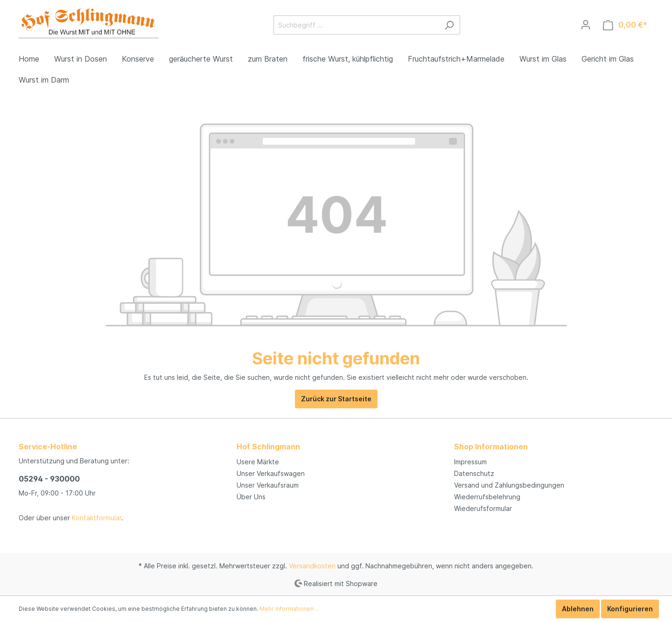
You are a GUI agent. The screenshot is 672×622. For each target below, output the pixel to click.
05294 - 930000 (49, 479)
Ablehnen (578, 609)
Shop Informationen (491, 447)
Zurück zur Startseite (336, 399)
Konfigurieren (630, 609)
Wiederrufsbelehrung (487, 497)
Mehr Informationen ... (289, 609)
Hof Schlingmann (268, 447)
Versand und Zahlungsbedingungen (509, 485)
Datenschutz (474, 473)
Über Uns (251, 497)
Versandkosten (312, 566)
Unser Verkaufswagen (271, 473)
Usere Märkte (258, 462)
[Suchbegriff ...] (356, 25)
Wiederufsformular (483, 508)
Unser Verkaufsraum (268, 485)
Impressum (470, 462)
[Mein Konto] (586, 25)
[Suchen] (449, 25)
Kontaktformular (97, 518)
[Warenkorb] (625, 25)
